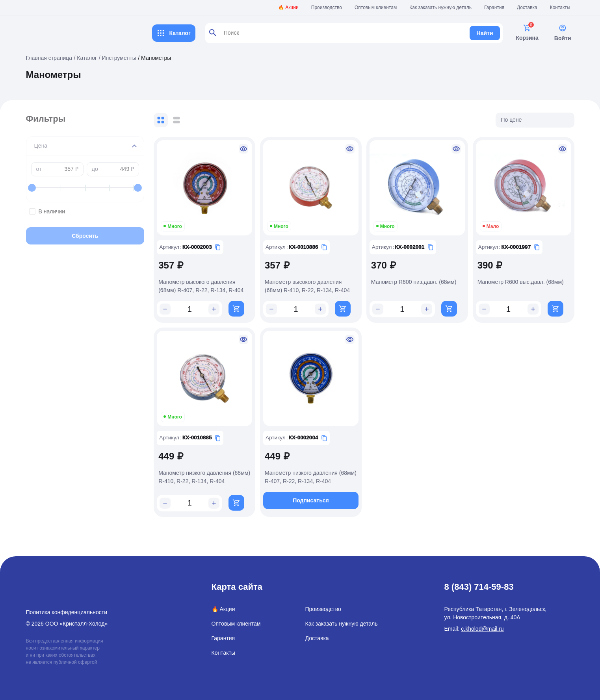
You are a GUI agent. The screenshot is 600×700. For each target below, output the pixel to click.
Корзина (527, 32)
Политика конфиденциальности (67, 607)
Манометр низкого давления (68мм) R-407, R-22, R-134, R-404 (316, 472)
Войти (563, 33)
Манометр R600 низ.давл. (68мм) (420, 279)
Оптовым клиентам (376, 7)
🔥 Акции (288, 7)
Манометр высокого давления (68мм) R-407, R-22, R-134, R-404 (213, 283)
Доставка (527, 7)
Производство (327, 7)
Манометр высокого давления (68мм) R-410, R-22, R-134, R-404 (316, 283)
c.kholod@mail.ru (482, 624)
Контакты (560, 7)
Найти (485, 33)
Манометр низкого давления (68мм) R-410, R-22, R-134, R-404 (213, 472)
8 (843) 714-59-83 (479, 582)
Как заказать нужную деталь (440, 7)
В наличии (91, 212)
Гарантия (494, 7)
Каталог (174, 33)
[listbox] (535, 120)
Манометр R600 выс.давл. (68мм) (523, 279)
